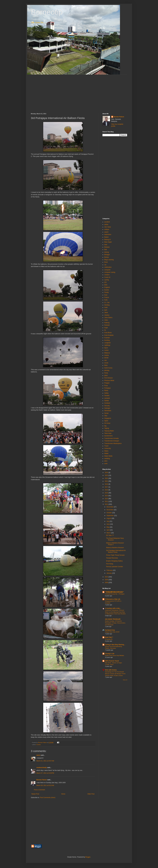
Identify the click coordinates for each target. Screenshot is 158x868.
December (110, 507)
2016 (107, 490)
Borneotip (47, 12)
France (107, 297)
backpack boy (110, 630)
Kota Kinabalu (109, 335)
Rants (106, 390)
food (106, 295)
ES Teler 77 (110, 535)
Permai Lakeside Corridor (115, 567)
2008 (107, 583)
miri (105, 360)
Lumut (106, 350)
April (108, 530)
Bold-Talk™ (109, 637)
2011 (107, 504)
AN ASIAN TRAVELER (113, 619)
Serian (106, 413)
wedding (107, 458)
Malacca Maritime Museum (115, 548)
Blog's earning (109, 260)
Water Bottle (108, 456)
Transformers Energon (112, 441)
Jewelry (107, 315)
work (106, 464)
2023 (107, 475)
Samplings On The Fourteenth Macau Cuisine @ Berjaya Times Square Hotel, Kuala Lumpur (115, 674)
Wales (106, 451)
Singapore (108, 418)
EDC (106, 285)
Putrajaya (107, 388)
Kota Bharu (108, 333)
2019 (107, 484)
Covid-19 (107, 277)
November (110, 510)
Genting (107, 305)
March (109, 533)
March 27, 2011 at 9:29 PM (45, 773)
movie (106, 363)
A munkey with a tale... (113, 608)
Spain (106, 421)
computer (107, 270)
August (109, 518)
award (106, 232)
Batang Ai (107, 240)
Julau (106, 320)
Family (106, 292)
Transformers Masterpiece (113, 443)
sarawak (107, 398)
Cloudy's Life (110, 654)
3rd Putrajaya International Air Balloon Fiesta (116, 551)
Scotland (107, 403)
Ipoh (106, 310)
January (109, 573)
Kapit (106, 328)
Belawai (107, 247)
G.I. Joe (107, 302)
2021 (107, 481)
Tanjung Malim (109, 431)
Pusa (106, 386)
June (108, 524)
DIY (106, 282)
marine (107, 355)
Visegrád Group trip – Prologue (115, 594)
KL (105, 330)
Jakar (106, 312)
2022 (107, 478)
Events (39, 745)
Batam (106, 237)
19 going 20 (109, 639)
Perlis (106, 373)
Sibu (106, 416)
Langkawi (107, 343)
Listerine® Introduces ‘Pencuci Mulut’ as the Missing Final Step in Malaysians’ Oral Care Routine (115, 612)
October (109, 513)
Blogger (88, 857)
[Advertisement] (79, 92)
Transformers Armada (111, 438)
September (110, 516)
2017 (107, 487)
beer (106, 245)
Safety (106, 393)
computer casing (110, 272)
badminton (108, 234)
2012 (107, 501)
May (108, 527)
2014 (107, 496)
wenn (38, 755)
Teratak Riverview (112, 558)
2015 (107, 493)
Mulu (106, 365)
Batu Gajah (108, 242)
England (107, 287)
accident (107, 222)
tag (105, 426)
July (108, 521)
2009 (107, 580)
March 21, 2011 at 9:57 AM (45, 761)
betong (107, 252)
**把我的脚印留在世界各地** (114, 592)
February (110, 570)
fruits (106, 300)
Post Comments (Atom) (48, 798)
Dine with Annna (111, 670)
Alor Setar (108, 227)
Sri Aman (107, 423)
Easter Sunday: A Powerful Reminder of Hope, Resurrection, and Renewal (115, 623)
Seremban (108, 411)
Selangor (107, 408)
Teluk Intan (108, 433)
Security (107, 406)
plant (106, 375)
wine (106, 461)
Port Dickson (109, 378)
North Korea (108, 368)
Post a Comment (39, 790)
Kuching (107, 340)
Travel (106, 446)
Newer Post (35, 794)
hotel (106, 307)
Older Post (91, 794)
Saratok (107, 396)
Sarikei (107, 401)
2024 (107, 473)
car (105, 265)
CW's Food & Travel (112, 661)
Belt (106, 250)
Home (63, 794)
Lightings (107, 345)
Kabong (107, 323)
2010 (107, 577)
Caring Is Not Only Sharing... (115, 645)
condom (107, 275)
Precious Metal (109, 380)
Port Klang (110, 564)
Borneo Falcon (42, 780)
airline (106, 224)
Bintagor (107, 255)
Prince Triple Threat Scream (115, 555)
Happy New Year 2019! (112, 632)
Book (106, 262)
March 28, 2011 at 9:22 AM (45, 785)
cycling (107, 280)
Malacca (107, 353)
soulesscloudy (42, 768)
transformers (108, 436)
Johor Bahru (108, 318)
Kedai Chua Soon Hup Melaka (114, 655)
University (108, 448)
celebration (108, 267)
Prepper (107, 383)
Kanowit (107, 325)
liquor (106, 348)
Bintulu (107, 257)
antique (107, 229)
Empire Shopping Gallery (114, 561)
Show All (125, 680)
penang (107, 370)
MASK (106, 358)
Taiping (107, 428)
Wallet (106, 453)
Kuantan (107, 338)
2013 (107, 499)
